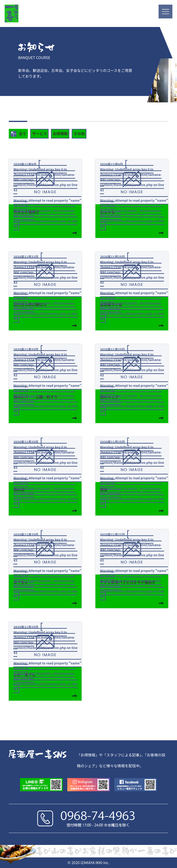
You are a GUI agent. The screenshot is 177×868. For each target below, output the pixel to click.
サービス (39, 133)
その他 (79, 133)
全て (18, 134)
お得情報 (60, 133)
